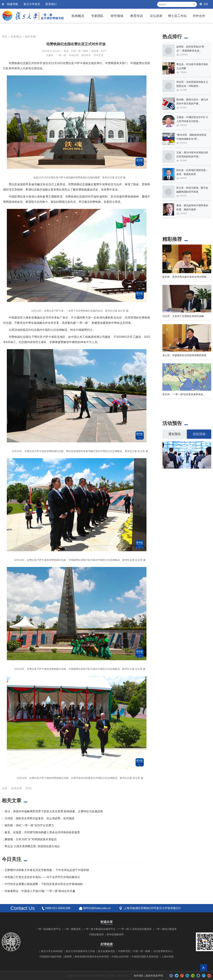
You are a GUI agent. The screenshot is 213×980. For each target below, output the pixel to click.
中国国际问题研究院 (50, 957)
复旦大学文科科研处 (52, 951)
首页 (5, 37)
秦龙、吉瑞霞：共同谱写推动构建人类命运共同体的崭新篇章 (42, 832)
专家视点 (16, 37)
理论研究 (86, 55)
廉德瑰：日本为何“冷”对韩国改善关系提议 (31, 839)
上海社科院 (167, 957)
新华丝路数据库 (115, 934)
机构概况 (78, 16)
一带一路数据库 (72, 929)
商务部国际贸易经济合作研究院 (92, 957)
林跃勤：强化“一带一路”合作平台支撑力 (29, 825)
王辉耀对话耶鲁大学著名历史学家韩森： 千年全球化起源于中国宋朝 (47, 870)
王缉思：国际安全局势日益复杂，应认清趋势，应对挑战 (39, 818)
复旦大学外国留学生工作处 (80, 951)
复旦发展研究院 (106, 951)
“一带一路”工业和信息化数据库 (135, 929)
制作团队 (139, 976)
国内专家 (30, 37)
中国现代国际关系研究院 (145, 957)
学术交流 (98, 55)
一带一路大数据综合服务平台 (100, 929)
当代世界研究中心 (163, 951)
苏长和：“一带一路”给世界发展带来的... (184, 394)
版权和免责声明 (154, 976)
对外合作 (199, 16)
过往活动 (199, 434)
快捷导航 (13, 4)
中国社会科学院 (120, 957)
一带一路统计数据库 (166, 929)
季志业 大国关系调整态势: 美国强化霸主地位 (32, 846)
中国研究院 (124, 951)
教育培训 (137, 16)
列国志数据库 (97, 934)
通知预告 (175, 434)
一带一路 (61, 55)
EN (206, 4)
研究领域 (117, 16)
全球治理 (74, 55)
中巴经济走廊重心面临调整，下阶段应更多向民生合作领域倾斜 (44, 884)
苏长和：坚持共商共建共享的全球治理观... (185, 277)
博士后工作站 (177, 16)
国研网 (68, 957)
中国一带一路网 (142, 951)
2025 (29, 788)
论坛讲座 (156, 16)
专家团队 (97, 16)
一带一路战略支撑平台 (49, 929)
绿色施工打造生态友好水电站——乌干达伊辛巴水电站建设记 (42, 877)
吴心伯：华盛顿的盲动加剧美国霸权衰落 (184, 355)
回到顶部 (203, 968)
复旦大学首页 (32, 4)
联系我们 (51, 4)
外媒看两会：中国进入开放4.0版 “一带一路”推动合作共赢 (40, 891)
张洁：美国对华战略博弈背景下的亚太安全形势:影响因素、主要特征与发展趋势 (54, 811)
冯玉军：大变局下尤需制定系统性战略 (183, 316)
